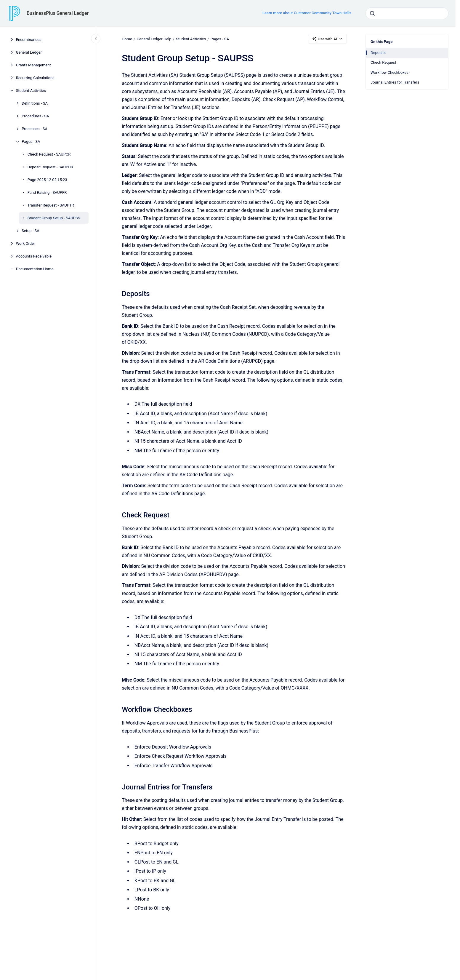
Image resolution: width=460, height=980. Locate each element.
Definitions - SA (35, 103)
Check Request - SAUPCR (49, 154)
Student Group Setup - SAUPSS (54, 218)
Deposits (378, 53)
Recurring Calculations (35, 78)
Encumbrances (29, 40)
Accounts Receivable (34, 256)
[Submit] (372, 13)
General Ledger (29, 52)
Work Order (26, 243)
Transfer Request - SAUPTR (51, 205)
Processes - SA (35, 129)
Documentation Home (35, 269)
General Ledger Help (154, 39)
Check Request (383, 62)
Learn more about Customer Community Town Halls (307, 13)
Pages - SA (31, 142)
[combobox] (407, 13)
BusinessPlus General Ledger (58, 13)
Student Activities (31, 91)
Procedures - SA (35, 116)
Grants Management (33, 65)
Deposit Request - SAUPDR (50, 167)
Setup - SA (31, 231)
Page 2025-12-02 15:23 (47, 180)
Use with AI (327, 39)
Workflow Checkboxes (390, 72)
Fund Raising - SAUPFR (47, 192)
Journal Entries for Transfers (395, 82)
